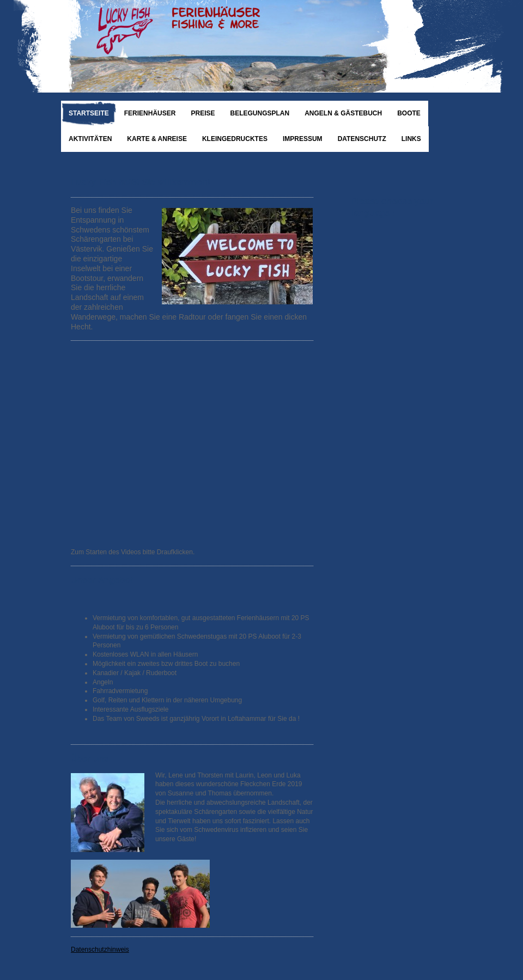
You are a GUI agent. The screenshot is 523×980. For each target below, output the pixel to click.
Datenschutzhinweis (100, 950)
